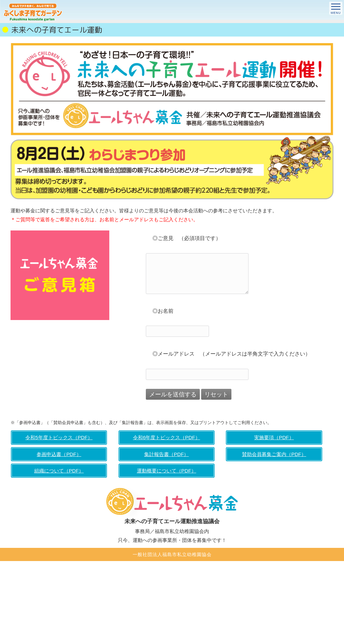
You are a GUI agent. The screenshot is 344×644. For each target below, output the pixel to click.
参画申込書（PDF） (59, 454)
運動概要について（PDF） (167, 471)
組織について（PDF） (59, 471)
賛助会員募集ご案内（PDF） (274, 454)
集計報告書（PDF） (166, 454)
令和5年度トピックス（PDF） (59, 437)
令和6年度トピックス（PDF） (167, 437)
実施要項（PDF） (274, 437)
